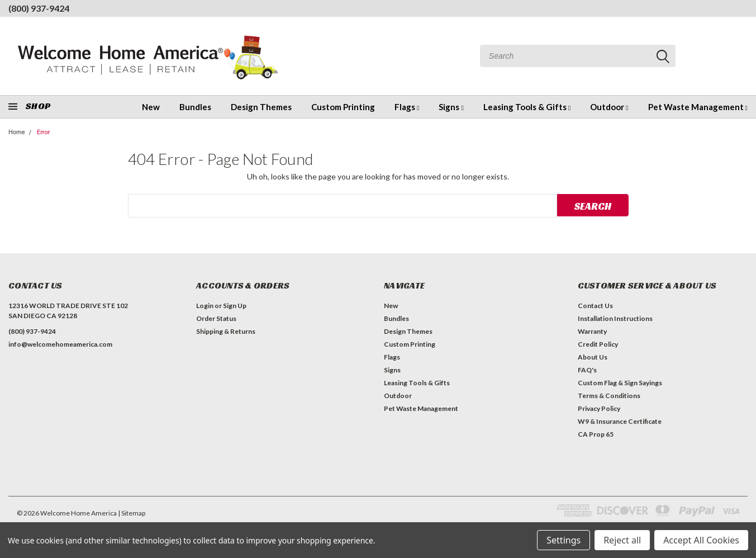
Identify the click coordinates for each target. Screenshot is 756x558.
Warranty (592, 331)
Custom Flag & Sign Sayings (620, 383)
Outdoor (609, 107)
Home (17, 132)
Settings (564, 540)
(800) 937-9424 (39, 8)
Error (44, 132)
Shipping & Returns (226, 331)
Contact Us (595, 306)
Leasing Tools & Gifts (527, 107)
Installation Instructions (615, 318)
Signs (451, 107)
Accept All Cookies (701, 540)
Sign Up (235, 306)
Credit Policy (598, 344)
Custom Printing (343, 107)
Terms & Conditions (609, 396)
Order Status (216, 318)
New (151, 107)
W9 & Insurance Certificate (620, 421)
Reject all (622, 540)
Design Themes (261, 107)
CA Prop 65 (596, 434)
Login (205, 306)
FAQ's (587, 370)
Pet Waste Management (698, 107)
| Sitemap (132, 513)
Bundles (195, 107)
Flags (407, 107)
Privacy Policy (599, 408)
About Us (593, 357)
